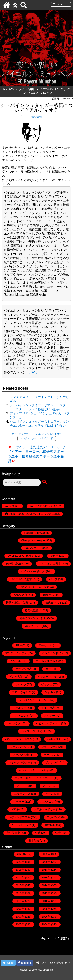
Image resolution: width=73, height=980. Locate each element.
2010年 (46, 901)
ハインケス (14, 723)
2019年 (20, 870)
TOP (41, 963)
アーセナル (45, 645)
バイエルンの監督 (21, 579)
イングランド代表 (53, 653)
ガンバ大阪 (16, 677)
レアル (15, 809)
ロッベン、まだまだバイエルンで (39, 447)
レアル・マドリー (45, 809)
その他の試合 (13, 564)
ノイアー (49, 716)
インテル (15, 661)
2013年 (20, 893)
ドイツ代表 (48, 708)
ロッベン (52, 817)
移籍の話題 (37, 117)
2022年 (46, 854)
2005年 (20, 924)
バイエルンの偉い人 (33, 571)
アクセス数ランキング (48, 506)
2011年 (20, 901)
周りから (48, 595)
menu (58, 4)
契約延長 (50, 825)
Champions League (33, 540)
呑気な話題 (20, 595)
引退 (38, 833)
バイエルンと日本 (50, 564)
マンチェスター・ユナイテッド (37, 438)
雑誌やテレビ (33, 626)
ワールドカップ (22, 825)
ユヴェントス (22, 794)
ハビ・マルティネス (48, 723)
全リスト (14, 506)
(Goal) (33, 372)
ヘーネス (49, 755)
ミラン (47, 786)
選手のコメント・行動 (33, 618)
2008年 (46, 909)
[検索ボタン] (45, 482)
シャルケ (50, 692)
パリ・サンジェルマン (19, 739)
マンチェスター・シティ (34, 770)
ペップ (53, 579)
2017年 (20, 877)
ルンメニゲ (47, 802)
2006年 (46, 917)
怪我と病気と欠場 (17, 603)
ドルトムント (21, 716)
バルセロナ (54, 739)
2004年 (46, 924)
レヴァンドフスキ (19, 817)
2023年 (21, 854)
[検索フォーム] (22, 482)
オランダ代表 (24, 669)
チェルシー (19, 708)
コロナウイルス (22, 692)
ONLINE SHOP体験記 (21, 556)
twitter (8, 963)
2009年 (20, 909)
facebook (25, 963)
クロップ (21, 684)
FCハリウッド (33, 548)
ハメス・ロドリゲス (34, 731)
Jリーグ (20, 645)
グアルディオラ (20, 434)
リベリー (19, 802)
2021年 (20, 862)
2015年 (20, 885)
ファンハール (18, 747)
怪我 (58, 833)
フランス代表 (21, 755)
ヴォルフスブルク (47, 661)
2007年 (20, 917)
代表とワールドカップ (33, 587)
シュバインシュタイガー (48, 434)
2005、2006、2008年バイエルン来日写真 (34, 514)
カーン (49, 669)
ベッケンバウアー (19, 762)
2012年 (46, 893)
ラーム (49, 794)
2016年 (46, 877)
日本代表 (34, 841)
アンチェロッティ (16, 653)
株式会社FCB (53, 603)
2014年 (46, 885)
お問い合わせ (60, 963)
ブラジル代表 (49, 747)
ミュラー (22, 786)
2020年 (46, 862)
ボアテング (52, 762)
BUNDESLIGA (33, 533)
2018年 (46, 870)
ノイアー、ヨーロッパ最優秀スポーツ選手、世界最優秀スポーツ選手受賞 (36, 456)
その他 (54, 556)
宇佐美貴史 (13, 833)
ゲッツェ (47, 684)
